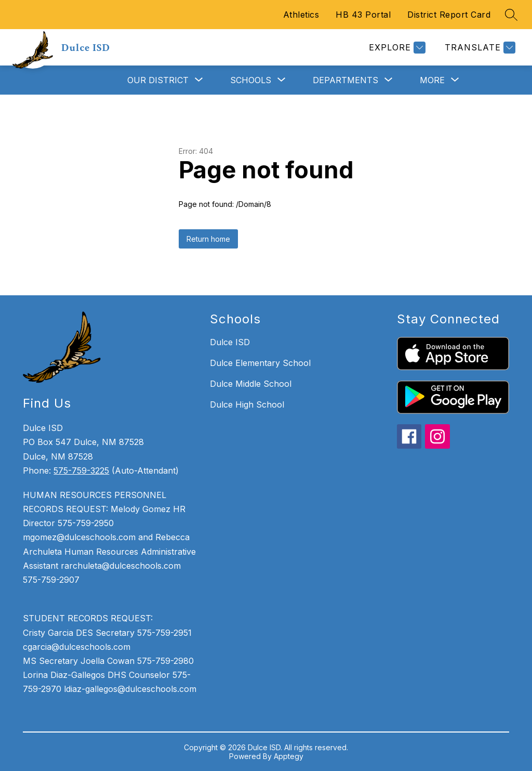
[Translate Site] (479, 48)
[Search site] (511, 15)
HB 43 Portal (363, 15)
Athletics (301, 15)
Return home (208, 239)
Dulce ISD (230, 342)
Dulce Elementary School (260, 363)
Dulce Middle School (251, 384)
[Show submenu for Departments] (345, 80)
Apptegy (289, 756)
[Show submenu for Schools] (251, 80)
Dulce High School (247, 404)
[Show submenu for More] (432, 80)
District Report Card (449, 15)
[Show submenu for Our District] (158, 80)
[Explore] (396, 48)
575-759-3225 (81, 471)
